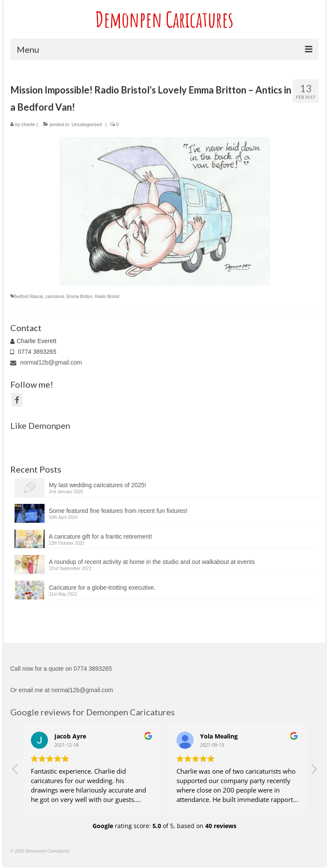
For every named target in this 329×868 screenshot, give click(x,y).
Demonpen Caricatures (164, 19)
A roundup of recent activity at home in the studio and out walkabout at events (152, 562)
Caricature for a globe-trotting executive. (102, 588)
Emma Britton (79, 297)
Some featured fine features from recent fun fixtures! (118, 511)
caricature (55, 297)
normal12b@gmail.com (46, 362)
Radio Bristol (107, 297)
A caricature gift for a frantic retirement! (100, 536)
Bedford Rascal (28, 297)
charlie (28, 124)
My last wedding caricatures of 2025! (97, 485)
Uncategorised (87, 124)
